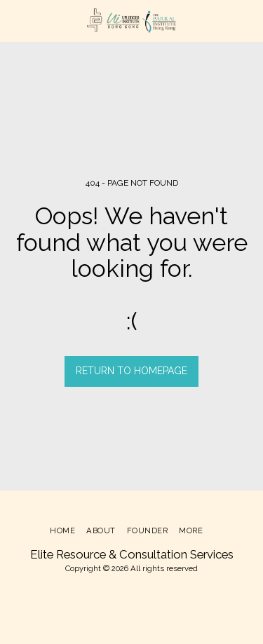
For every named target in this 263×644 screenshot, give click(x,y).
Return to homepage (131, 371)
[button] (15, 20)
